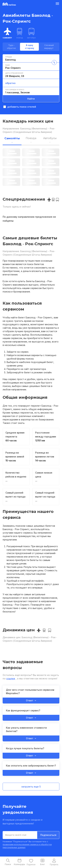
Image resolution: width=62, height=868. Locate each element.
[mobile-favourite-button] (31, 862)
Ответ (31, 700)
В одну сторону (30, 47)
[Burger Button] (57, 4)
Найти (31, 99)
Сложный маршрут (49, 47)
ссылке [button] (11, 678)
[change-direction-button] (54, 62)
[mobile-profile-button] (54, 862)
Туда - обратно (11, 47)
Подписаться (48, 835)
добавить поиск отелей (20, 107)
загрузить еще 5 (31, 787)
